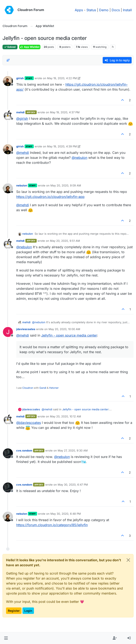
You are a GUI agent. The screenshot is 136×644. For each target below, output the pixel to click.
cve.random (24, 450)
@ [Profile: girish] (22, 118)
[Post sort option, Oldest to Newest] (8, 60)
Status (91, 10)
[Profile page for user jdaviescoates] (8, 332)
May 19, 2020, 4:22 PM (62, 78)
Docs (116, 10)
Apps (79, 10)
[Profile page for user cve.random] (8, 453)
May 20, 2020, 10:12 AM (66, 416)
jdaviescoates (26, 329)
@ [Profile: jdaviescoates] (29, 423)
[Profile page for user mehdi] (8, 115)
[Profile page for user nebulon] (8, 188)
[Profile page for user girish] (8, 81)
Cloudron (28, 388)
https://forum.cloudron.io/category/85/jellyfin (52, 525)
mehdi (20, 112)
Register (14, 611)
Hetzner (54, 388)
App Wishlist (30, 47)
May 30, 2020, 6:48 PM (66, 514)
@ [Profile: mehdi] (23, 153)
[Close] (128, 560)
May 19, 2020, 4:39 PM (62, 146)
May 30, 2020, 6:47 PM (73, 485)
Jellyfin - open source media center (69, 335)
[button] (6, 638)
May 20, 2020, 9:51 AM (65, 241)
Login (28, 611)
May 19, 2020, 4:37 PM (65, 112)
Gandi (43, 388)
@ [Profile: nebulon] (79, 158)
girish (20, 78)
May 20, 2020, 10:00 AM (64, 329)
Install (127, 10)
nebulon (22, 185)
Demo (104, 10)
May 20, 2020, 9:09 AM (66, 185)
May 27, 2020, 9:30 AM (73, 450)
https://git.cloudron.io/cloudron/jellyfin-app (50, 197)
